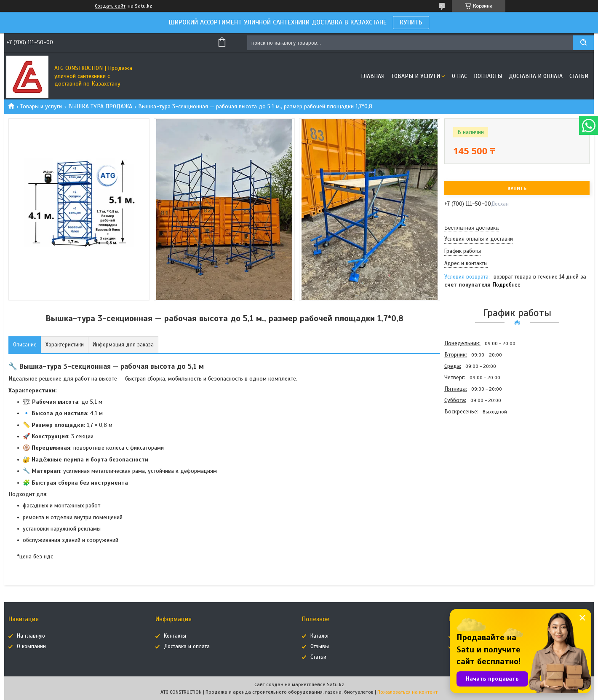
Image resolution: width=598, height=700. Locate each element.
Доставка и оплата (536, 76)
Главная (373, 76)
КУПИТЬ (411, 22)
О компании (31, 646)
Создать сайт (110, 6)
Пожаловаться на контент (407, 692)
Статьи (579, 76)
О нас (459, 76)
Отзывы (320, 646)
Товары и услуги (416, 76)
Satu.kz (335, 684)
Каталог (320, 636)
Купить (517, 188)
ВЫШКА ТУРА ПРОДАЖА (100, 106)
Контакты (488, 76)
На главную (31, 636)
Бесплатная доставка (471, 228)
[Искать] (583, 43)
